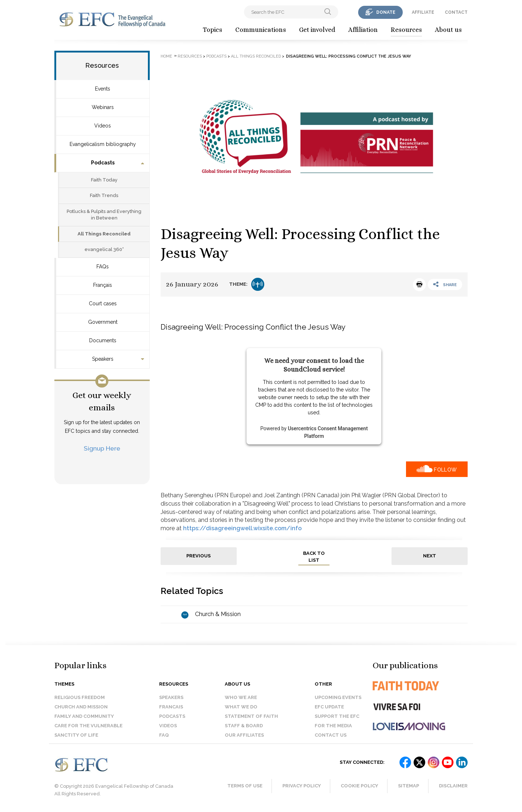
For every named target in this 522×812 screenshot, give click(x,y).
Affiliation (363, 30)
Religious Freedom (80, 697)
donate (386, 12)
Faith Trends (104, 195)
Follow (445, 470)
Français (103, 285)
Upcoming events (338, 697)
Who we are (241, 697)
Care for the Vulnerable (88, 726)
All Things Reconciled (104, 234)
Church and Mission (81, 707)
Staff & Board (244, 726)
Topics (212, 30)
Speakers (103, 359)
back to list (314, 557)
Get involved (317, 30)
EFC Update (329, 707)
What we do (241, 707)
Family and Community (84, 716)
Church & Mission (218, 614)
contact (456, 12)
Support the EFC (337, 716)
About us (448, 30)
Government (103, 322)
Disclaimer (453, 786)
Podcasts (103, 163)
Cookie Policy (359, 786)
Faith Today (104, 180)
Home (166, 56)
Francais (171, 707)
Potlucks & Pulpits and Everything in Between (104, 215)
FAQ (164, 735)
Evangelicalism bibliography (103, 144)
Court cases (103, 304)
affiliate (423, 12)
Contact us (331, 735)
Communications (261, 30)
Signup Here (102, 448)
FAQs (103, 267)
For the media (333, 726)
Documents (103, 340)
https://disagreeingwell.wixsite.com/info (242, 528)
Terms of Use (245, 786)
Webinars (103, 107)
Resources (406, 30)
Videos (103, 126)
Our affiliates (244, 735)
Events (103, 89)
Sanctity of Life (76, 735)
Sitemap (409, 786)
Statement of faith (251, 716)
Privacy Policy (302, 786)
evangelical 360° (104, 249)
